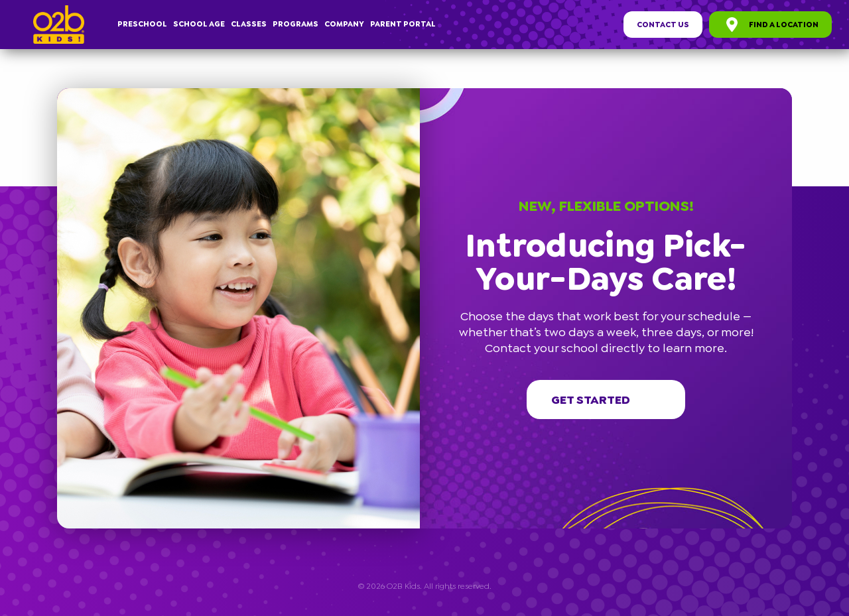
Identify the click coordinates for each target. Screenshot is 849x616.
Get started (606, 400)
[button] (786, 94)
